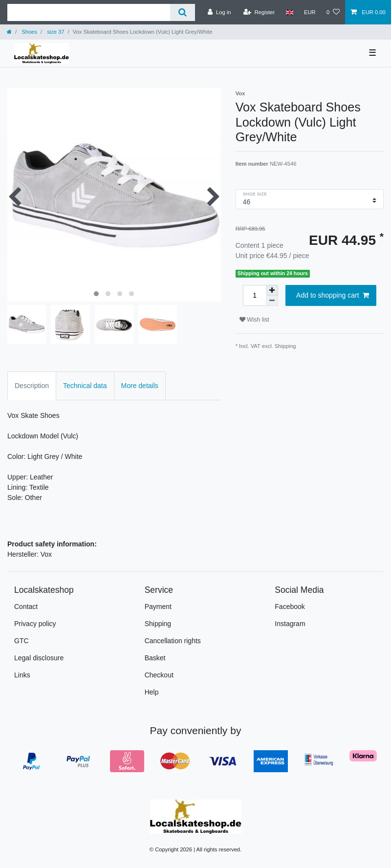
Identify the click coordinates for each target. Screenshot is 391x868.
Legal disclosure (39, 658)
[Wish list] (333, 12)
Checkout (159, 675)
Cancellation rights (173, 641)
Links (22, 675)
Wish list (254, 320)
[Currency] (310, 12)
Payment (158, 607)
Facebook (290, 607)
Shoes (29, 32)
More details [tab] (140, 386)
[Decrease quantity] (272, 301)
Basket (155, 658)
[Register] (259, 12)
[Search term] (89, 12)
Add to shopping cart (333, 296)
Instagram (290, 624)
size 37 (55, 32)
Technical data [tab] (85, 386)
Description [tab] (32, 386)
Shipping (285, 346)
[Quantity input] (255, 295)
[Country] (289, 12)
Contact (26, 607)
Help (152, 692)
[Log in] (219, 12)
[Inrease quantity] (272, 290)
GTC (22, 641)
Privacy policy (35, 624)
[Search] (183, 12)
